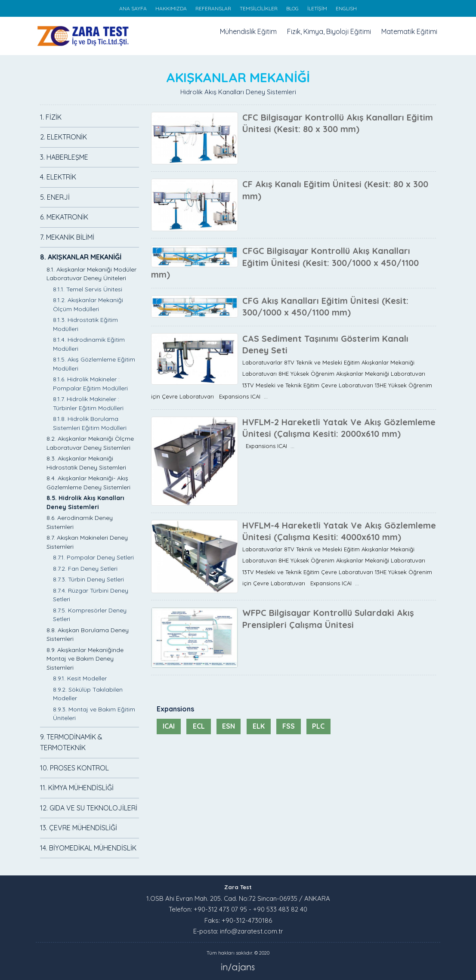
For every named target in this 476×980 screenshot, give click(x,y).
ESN (229, 726)
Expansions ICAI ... (268, 446)
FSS (289, 726)
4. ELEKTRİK (58, 177)
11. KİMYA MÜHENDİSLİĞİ (77, 788)
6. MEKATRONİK (64, 217)
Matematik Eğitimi (409, 31)
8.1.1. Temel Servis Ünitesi (88, 289)
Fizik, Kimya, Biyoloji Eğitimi (329, 31)
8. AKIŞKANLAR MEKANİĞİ (81, 257)
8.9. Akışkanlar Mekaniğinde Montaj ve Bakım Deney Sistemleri (85, 659)
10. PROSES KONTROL (74, 768)
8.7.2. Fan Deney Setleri (85, 569)
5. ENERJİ (55, 197)
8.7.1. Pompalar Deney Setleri (93, 557)
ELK (259, 726)
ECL (199, 726)
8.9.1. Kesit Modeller (80, 678)
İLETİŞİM (317, 8)
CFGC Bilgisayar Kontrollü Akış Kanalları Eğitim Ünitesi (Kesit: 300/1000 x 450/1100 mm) (285, 263)
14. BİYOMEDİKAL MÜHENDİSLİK (88, 848)
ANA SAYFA (133, 8)
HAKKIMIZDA (171, 8)
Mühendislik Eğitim (248, 31)
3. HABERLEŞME (64, 157)
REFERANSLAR (213, 8)
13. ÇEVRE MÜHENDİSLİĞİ (79, 828)
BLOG (292, 8)
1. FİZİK (51, 117)
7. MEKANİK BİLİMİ (67, 237)
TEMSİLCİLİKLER (259, 8)
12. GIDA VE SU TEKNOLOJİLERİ (89, 808)
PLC (318, 726)
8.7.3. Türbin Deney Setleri (88, 579)
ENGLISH (346, 8)
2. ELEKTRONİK (63, 137)
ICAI (169, 726)
